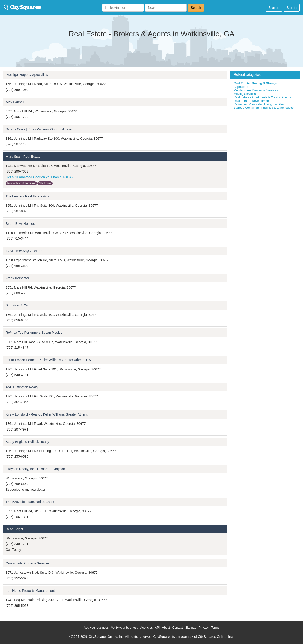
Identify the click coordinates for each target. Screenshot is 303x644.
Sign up (274, 8)
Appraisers (241, 87)
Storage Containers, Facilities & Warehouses (264, 108)
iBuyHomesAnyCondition (24, 251)
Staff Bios (45, 183)
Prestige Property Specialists (27, 75)
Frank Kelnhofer (18, 278)
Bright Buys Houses (20, 224)
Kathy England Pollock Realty (28, 442)
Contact (178, 627)
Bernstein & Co (17, 305)
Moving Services (245, 94)
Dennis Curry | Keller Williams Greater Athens (39, 129)
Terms (215, 627)
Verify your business (125, 627)
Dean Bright (15, 529)
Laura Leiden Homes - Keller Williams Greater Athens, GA (48, 360)
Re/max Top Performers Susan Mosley (34, 333)
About (166, 627)
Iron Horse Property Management (30, 591)
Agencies (146, 627)
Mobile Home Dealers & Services (256, 90)
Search (196, 8)
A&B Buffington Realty (22, 387)
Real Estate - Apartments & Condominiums (262, 97)
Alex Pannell (15, 102)
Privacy (204, 627)
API (157, 627)
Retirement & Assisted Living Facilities (259, 104)
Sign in (292, 8)
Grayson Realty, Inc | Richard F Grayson (35, 469)
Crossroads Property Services (28, 563)
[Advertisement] (265, 144)
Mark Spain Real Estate (23, 157)
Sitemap (191, 627)
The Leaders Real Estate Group (29, 196)
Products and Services (21, 183)
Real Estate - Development (252, 101)
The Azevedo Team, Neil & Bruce (30, 502)
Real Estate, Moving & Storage (256, 83)
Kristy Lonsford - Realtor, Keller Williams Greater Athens (47, 414)
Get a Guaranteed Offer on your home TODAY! (40, 177)
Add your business (96, 627)
